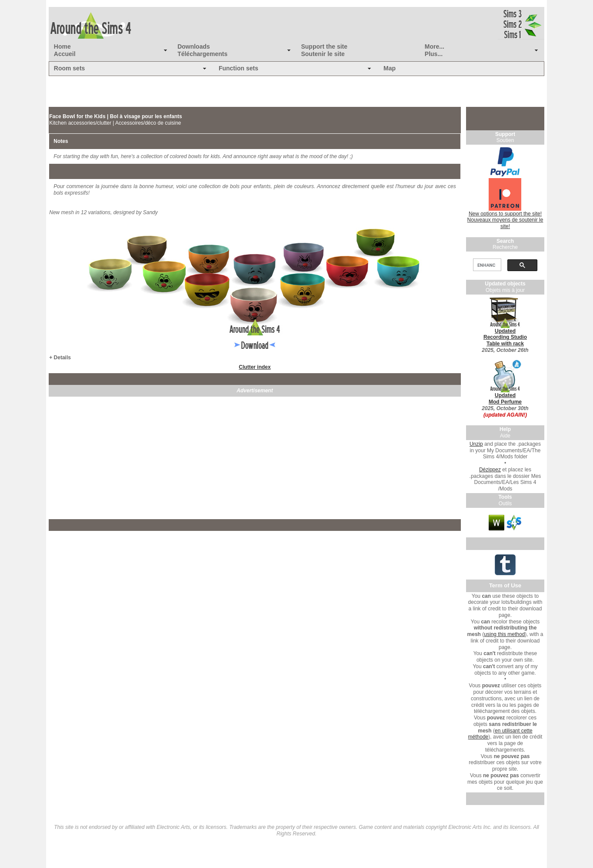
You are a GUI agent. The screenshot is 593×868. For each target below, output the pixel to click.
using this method (504, 634)
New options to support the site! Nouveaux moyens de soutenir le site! (505, 220)
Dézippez (490, 470)
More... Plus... (435, 50)
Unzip (476, 444)
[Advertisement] (255, 458)
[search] (486, 265)
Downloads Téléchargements (202, 50)
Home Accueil (65, 50)
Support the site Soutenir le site (324, 50)
